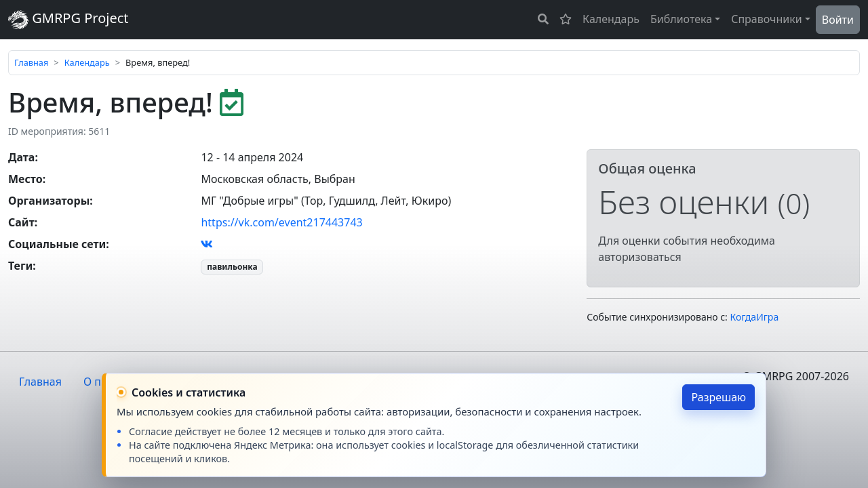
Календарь (611, 19)
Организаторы (49, 201)
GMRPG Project (68, 19)
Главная (31, 62)
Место (25, 179)
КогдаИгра (755, 317)
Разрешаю (718, 397)
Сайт (21, 222)
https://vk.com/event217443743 (281, 222)
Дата (21, 157)
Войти (838, 20)
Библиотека (681, 19)
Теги (20, 266)
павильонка (232, 267)
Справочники (767, 19)
